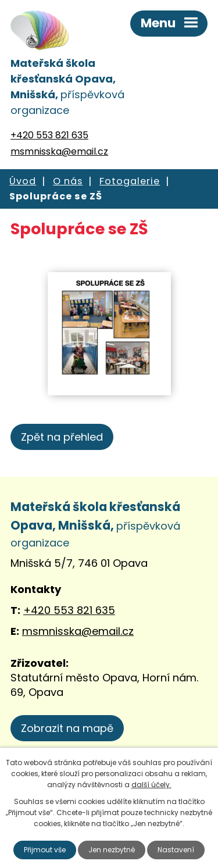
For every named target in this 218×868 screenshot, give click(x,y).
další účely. (151, 785)
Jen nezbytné (112, 850)
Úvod (23, 181)
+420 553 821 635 (49, 135)
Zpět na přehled (62, 437)
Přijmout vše (45, 850)
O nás (68, 181)
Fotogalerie (130, 181)
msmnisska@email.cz (59, 151)
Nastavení (176, 850)
